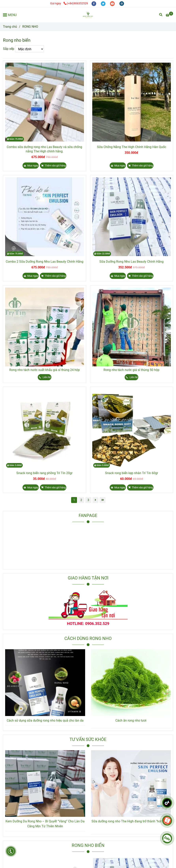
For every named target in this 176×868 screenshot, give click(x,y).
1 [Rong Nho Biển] (74, 500)
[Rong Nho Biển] (169, 15)
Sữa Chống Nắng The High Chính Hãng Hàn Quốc (132, 147)
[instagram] (122, 3)
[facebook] (94, 3)
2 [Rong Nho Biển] (81, 500)
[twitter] (103, 3)
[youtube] (113, 3)
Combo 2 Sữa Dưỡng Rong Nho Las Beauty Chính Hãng (45, 262)
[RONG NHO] (88, 15)
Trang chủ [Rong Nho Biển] (10, 27)
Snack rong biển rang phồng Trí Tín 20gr (44, 473)
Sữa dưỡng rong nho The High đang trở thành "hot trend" (131, 821)
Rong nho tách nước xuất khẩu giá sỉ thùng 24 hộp (45, 370)
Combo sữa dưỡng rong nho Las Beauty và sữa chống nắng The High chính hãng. (44, 149)
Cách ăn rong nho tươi (131, 720)
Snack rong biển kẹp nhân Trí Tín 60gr (132, 473)
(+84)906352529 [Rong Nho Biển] (76, 3)
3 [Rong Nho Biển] (88, 500)
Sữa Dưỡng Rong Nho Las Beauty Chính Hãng (131, 262)
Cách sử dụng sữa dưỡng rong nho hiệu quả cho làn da (45, 720)
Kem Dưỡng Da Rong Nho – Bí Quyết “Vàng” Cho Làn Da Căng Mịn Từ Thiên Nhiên (45, 824)
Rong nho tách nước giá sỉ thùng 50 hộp (131, 370)
